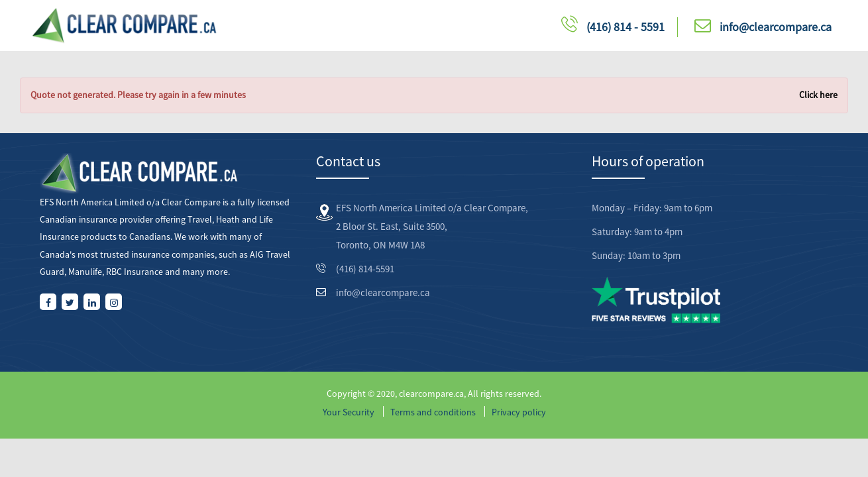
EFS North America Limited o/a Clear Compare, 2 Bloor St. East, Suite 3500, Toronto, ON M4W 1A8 (432, 226)
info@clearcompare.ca (776, 27)
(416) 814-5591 (365, 269)
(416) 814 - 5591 (625, 27)
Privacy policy (519, 412)
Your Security (349, 412)
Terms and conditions (433, 412)
